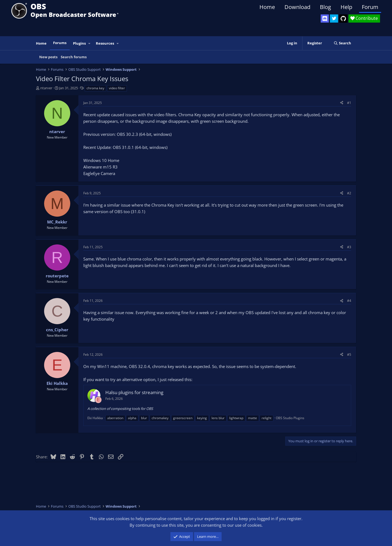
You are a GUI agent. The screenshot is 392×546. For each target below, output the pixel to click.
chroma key (95, 88)
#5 (349, 355)
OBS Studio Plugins (290, 418)
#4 (349, 301)
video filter (117, 88)
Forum (370, 7)
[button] (90, 43)
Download (297, 7)
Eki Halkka (95, 418)
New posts (48, 57)
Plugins (79, 43)
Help (346, 7)
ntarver (46, 88)
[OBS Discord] (325, 19)
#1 (349, 103)
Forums (60, 43)
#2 (349, 193)
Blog (325, 7)
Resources (105, 43)
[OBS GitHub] (343, 19)
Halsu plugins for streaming (134, 392)
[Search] (342, 43)
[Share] (342, 103)
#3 (349, 247)
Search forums (74, 57)
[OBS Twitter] (334, 19)
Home (267, 7)
